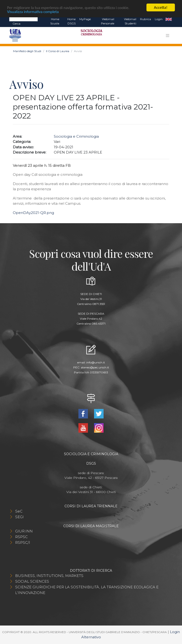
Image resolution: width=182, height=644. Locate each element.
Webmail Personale (108, 21)
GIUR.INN (24, 531)
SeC (19, 511)
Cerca (16, 24)
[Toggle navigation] (168, 36)
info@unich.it (96, 362)
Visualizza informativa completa (33, 11)
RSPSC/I (23, 542)
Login (159, 19)
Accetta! (161, 7)
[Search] (23, 19)
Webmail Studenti (130, 21)
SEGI (19, 517)
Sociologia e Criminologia (76, 136)
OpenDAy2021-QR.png (33, 213)
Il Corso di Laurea (58, 51)
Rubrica (146, 19)
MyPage (85, 19)
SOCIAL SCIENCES (32, 581)
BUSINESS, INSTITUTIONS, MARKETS (49, 576)
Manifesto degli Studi (27, 51)
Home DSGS (71, 21)
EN (169, 19)
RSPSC (21, 537)
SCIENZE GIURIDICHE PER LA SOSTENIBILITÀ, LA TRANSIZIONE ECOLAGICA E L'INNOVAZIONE (87, 590)
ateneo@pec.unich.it (95, 367)
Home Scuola (55, 21)
